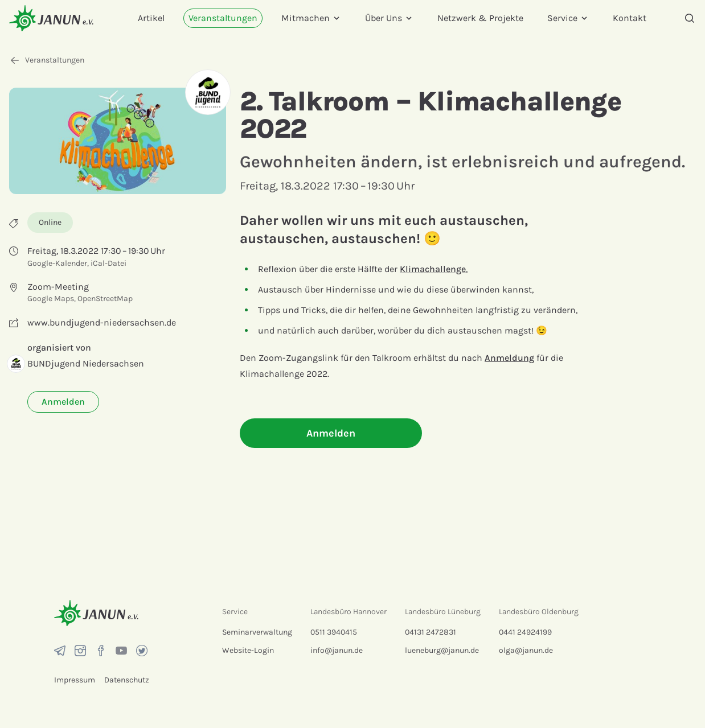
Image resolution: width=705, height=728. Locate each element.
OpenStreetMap (105, 299)
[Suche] (690, 18)
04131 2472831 (431, 632)
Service (568, 18)
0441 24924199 (525, 632)
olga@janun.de (526, 650)
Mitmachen (311, 18)
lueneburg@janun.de (442, 650)
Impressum (75, 680)
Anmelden (63, 402)
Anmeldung (509, 358)
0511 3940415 (334, 632)
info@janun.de (337, 650)
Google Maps (51, 299)
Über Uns (389, 18)
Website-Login (248, 650)
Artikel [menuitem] (151, 18)
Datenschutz (127, 680)
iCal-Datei (108, 263)
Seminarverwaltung (257, 632)
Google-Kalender (57, 263)
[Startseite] (51, 18)
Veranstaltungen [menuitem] (223, 18)
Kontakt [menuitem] (630, 18)
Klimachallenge (433, 269)
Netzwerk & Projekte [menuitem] (480, 18)
